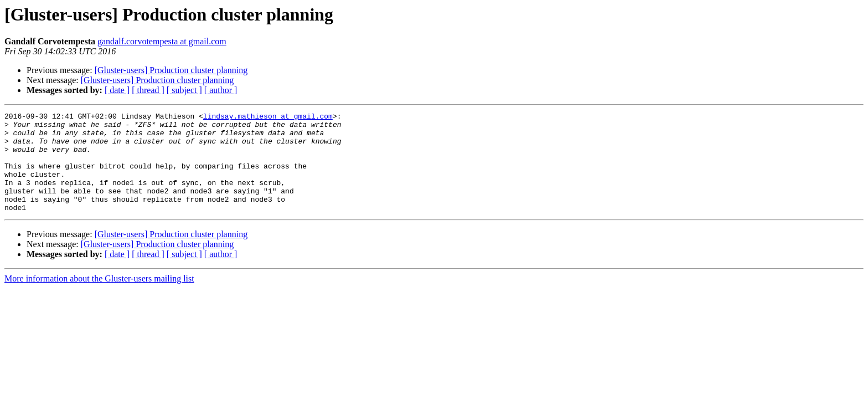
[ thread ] (148, 90)
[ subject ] (184, 90)
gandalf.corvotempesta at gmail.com (162, 41)
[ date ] (117, 90)
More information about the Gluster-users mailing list (99, 298)
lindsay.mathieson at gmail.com (268, 117)
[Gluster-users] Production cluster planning (171, 70)
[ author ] (221, 90)
